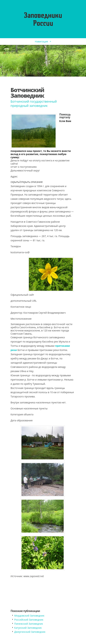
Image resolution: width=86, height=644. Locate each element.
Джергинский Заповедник (30, 632)
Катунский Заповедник (28, 628)
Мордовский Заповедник (29, 616)
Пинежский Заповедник (29, 624)
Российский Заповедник (29, 620)
